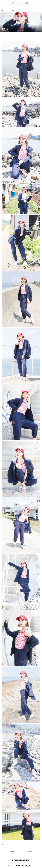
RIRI (3, 31)
